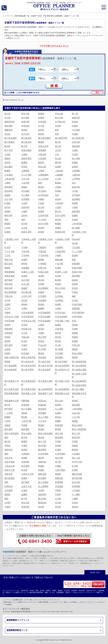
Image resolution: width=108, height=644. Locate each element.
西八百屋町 (26, 409)
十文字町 (59, 264)
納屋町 (7, 353)
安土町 (7, 118)
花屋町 (7, 425)
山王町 (24, 228)
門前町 (58, 491)
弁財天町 (9, 458)
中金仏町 (42, 345)
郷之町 (58, 212)
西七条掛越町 (11, 366)
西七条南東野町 (62, 389)
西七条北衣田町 (29, 366)
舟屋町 (58, 450)
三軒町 (7, 228)
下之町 (7, 256)
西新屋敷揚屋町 (12, 393)
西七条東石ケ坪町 (12, 383)
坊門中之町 (77, 462)
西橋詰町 (42, 405)
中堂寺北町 (60, 313)
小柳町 (24, 212)
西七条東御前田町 (29, 383)
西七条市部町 (61, 362)
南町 (6, 482)
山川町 (58, 499)
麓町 (6, 454)
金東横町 (76, 199)
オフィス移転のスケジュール (22, 602)
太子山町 (25, 284)
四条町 (41, 232)
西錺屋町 (59, 357)
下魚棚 (24, 248)
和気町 (75, 507)
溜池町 (24, 305)
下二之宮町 (77, 252)
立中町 (7, 300)
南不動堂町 (77, 478)
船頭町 (58, 280)
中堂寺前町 (77, 317)
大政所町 (42, 155)
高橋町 (41, 292)
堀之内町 (59, 458)
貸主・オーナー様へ (26, 600)
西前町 (58, 405)
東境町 (58, 429)
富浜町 (41, 341)
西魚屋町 (42, 357)
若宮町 (58, 507)
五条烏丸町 (43, 216)
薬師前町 (42, 495)
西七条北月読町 (45, 366)
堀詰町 (41, 458)
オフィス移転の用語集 (41, 602)
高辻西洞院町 (11, 292)
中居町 (24, 345)
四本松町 (76, 239)
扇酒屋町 (42, 150)
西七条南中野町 (29, 389)
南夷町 (24, 478)
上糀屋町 (76, 171)
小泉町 (41, 203)
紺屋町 (41, 212)
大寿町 (58, 309)
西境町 (7, 362)
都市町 (58, 333)
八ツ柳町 (76, 495)
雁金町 (41, 187)
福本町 (24, 450)
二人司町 (9, 413)
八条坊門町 (26, 421)
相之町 (7, 114)
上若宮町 (25, 183)
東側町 (41, 429)
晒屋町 (58, 224)
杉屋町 (58, 268)
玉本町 (75, 300)
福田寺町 (9, 450)
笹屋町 (75, 220)
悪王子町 (25, 114)
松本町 (24, 470)
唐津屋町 (9, 187)
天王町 (24, 333)
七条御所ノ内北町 (79, 234)
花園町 (58, 421)
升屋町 (58, 466)
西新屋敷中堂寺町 (79, 395)
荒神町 (75, 203)
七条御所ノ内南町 (62, 241)
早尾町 (24, 425)
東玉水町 (59, 434)
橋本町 (58, 417)
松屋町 (41, 470)
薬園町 (24, 495)
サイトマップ (55, 600)
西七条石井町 (44, 362)
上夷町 (41, 171)
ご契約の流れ (7, 602)
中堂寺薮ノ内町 (62, 321)
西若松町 (42, 409)
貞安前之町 (26, 329)
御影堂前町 (77, 474)
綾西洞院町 (10, 122)
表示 (97, 93)
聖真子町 (9, 260)
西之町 (7, 405)
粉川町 (41, 207)
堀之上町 (76, 458)
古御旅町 (25, 454)
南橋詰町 (59, 478)
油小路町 (25, 118)
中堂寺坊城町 (44, 317)
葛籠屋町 (9, 329)
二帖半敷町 (77, 409)
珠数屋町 (76, 264)
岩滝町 (7, 134)
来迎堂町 (25, 507)
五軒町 (24, 216)
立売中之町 (35, 63)
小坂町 (58, 207)
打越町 (75, 134)
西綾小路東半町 (29, 357)
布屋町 (58, 413)
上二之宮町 (43, 179)
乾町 (57, 130)
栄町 (23, 220)
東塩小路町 (26, 434)
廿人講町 (59, 409)
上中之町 (25, 179)
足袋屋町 (42, 300)
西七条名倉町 (44, 370)
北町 (57, 195)
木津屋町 (25, 199)
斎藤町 (75, 216)
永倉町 (7, 349)
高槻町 (24, 288)
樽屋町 (41, 305)
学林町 (58, 191)
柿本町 (7, 163)
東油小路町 (77, 425)
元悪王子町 (26, 486)
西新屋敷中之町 (12, 401)
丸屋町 (75, 470)
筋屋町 (24, 276)
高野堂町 (25, 207)
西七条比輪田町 (79, 381)
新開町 (41, 260)
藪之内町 (42, 499)
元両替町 (9, 491)
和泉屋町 (9, 126)
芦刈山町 (59, 114)
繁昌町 (41, 425)
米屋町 (7, 212)
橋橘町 (7, 417)
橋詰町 (24, 417)
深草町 (58, 446)
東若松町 (76, 438)
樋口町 (7, 442)
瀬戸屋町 (9, 280)
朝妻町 (41, 114)
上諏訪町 (76, 175)
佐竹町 (24, 224)
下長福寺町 (60, 252)
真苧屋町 (25, 466)
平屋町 (24, 446)
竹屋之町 (9, 296)
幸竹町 (7, 207)
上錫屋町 (59, 175)
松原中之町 (10, 470)
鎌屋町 (7, 171)
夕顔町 (7, 503)
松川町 (75, 466)
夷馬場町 (76, 146)
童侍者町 (9, 345)
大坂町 (75, 150)
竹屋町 (75, 292)
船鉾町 (75, 450)
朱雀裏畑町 (10, 272)
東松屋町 (59, 438)
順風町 (7, 268)
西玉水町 (59, 401)
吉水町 (58, 503)
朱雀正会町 (43, 272)
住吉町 (58, 276)
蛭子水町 (9, 150)
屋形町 (7, 495)
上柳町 (7, 183)
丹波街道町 (77, 305)
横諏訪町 (42, 503)
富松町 (58, 341)
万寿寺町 (9, 474)
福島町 (75, 446)
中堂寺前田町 (61, 317)
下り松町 (42, 220)
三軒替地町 (77, 224)
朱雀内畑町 (77, 268)
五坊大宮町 (60, 216)
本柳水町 (42, 462)
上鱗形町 (25, 171)
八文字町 (42, 421)
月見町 (24, 325)
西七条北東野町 (79, 366)
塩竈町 (58, 228)
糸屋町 (75, 126)
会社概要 (16, 600)
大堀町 (24, 155)
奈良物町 (25, 353)
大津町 (7, 155)
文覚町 (41, 491)
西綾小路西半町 (12, 357)
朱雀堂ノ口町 (61, 272)
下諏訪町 (42, 252)
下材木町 (25, 252)
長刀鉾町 (59, 349)
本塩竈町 (59, 486)
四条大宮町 (26, 232)
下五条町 (76, 248)
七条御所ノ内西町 (29, 241)
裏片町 (58, 142)
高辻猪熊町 (43, 288)
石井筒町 (42, 122)
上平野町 (76, 179)
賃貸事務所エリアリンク (18, 620)
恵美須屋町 (26, 150)
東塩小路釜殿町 (79, 429)
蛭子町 (24, 146)
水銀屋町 (25, 268)
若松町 (41, 507)
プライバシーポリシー (42, 600)
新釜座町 (59, 260)
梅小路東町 (10, 142)
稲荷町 (24, 130)
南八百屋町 (43, 482)
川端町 (58, 187)
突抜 (74, 321)
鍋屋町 (75, 349)
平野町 (7, 446)
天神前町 (9, 333)
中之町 (58, 345)
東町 (6, 438)
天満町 (41, 333)
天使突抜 (59, 329)
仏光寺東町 (60, 454)
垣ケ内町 (76, 159)
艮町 (57, 134)
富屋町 (75, 341)
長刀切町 (42, 349)
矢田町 (58, 495)
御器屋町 (76, 212)
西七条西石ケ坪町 (62, 371)
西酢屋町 (25, 401)
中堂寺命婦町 (44, 321)
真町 (74, 260)
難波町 (41, 353)
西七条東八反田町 (62, 383)
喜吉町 (58, 199)
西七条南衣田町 (79, 385)
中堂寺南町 (10, 321)
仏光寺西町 (43, 454)
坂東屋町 (59, 425)
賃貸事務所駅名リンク (17, 630)
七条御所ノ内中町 (12, 241)
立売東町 (59, 296)
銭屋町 (75, 280)
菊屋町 (7, 195)
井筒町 (58, 126)
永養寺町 (76, 142)
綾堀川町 (25, 122)
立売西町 (25, 63)
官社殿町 (25, 191)
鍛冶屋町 (9, 167)
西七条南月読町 (12, 389)
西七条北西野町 (62, 366)
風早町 (58, 163)
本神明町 (76, 486)
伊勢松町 (25, 126)
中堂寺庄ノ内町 (12, 317)
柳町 (6, 499)
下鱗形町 (42, 248)
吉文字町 (9, 199)
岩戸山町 (25, 134)
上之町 (58, 179)
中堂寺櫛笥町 (78, 313)
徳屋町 (75, 337)
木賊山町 (25, 337)
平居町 (58, 442)
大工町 (7, 309)
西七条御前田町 (79, 362)
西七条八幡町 (78, 389)
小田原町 (42, 159)
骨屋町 (24, 458)
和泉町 (75, 122)
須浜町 (41, 276)
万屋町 (7, 507)
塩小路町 (76, 228)
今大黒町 (76, 130)
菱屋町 (24, 442)
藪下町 (24, 499)
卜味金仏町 (10, 466)
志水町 (7, 248)
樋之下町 (42, 442)
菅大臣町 (42, 191)
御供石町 (9, 216)
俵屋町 (58, 305)
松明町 (41, 284)
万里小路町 (60, 470)
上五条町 (9, 175)
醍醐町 (41, 309)
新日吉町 (9, 264)
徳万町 (58, 337)
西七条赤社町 (27, 362)
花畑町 (75, 421)
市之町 (41, 126)
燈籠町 (75, 333)
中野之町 (76, 345)
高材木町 (9, 288)
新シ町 (75, 114)
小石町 (24, 203)
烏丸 (74, 183)
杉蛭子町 (42, 268)
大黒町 (24, 309)
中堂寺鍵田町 (44, 313)
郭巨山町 (42, 167)
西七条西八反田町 (79, 375)
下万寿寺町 (43, 256)
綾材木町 (76, 118)
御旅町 (7, 159)
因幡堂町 (9, 130)
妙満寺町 (9, 486)
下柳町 (58, 256)
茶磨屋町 (76, 309)
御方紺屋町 (10, 478)
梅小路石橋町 (11, 138)
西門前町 (9, 409)
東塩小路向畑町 (45, 434)
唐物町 (24, 187)
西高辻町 (42, 401)
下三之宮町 (10, 252)
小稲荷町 (59, 203)
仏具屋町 (76, 454)
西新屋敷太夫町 (62, 393)
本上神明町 (43, 486)
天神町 (75, 329)
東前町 (41, 438)
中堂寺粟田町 (27, 313)
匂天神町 (59, 353)
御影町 (58, 474)
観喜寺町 (76, 187)
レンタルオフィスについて (86, 602)
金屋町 (58, 167)
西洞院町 (25, 405)
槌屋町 (58, 325)
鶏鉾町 (24, 413)
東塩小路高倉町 (12, 434)
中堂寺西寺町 (27, 317)
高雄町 (58, 284)
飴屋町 (41, 118)
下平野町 (25, 256)
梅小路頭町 (26, 138)
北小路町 (25, 195)
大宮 (57, 155)
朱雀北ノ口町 (27, 272)
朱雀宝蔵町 (10, 276)
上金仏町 (59, 171)
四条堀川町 (60, 232)
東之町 (24, 438)
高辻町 (75, 288)
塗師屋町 (42, 413)
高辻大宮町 (60, 288)
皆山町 (58, 159)
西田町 (75, 401)
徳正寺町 (42, 337)
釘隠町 (7, 203)
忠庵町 (7, 313)
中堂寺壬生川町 (29, 321)
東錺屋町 (25, 429)
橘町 (74, 296)
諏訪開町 (76, 276)
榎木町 (7, 146)
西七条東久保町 (45, 381)
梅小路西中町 (61, 138)
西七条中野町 (27, 370)
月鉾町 (17, 63)
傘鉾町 (41, 163)
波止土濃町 (43, 417)
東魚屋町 (9, 429)
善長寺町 (9, 284)
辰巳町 (24, 300)
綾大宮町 (59, 118)
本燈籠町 (25, 462)
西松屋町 (76, 405)
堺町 (6, 220)
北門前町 (76, 195)
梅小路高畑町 (44, 138)
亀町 (40, 183)
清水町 (75, 243)
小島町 (75, 207)
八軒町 (7, 421)
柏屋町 (75, 163)
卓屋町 (24, 260)
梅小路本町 (26, 142)
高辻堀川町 (26, 292)
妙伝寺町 (76, 482)
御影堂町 (42, 474)
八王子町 (76, 417)
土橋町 (41, 325)
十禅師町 (42, 264)
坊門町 (58, 462)
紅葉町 (24, 491)
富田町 (7, 341)
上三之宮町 (26, 175)
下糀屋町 (59, 248)
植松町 (41, 134)
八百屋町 (76, 491)
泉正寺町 (25, 280)
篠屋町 (7, 224)
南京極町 (42, 478)
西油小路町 (77, 353)
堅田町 (24, 167)
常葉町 (7, 337)
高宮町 (58, 292)
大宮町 (75, 155)
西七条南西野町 (45, 389)
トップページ (7, 600)
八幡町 (75, 499)
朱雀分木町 (77, 272)
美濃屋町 (59, 482)
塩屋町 (7, 232)
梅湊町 (41, 142)
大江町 (58, 150)
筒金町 (75, 325)
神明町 (24, 264)
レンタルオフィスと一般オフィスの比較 (63, 602)
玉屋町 (7, 305)
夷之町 (58, 146)
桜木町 (58, 220)
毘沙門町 (42, 446)
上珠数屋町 (43, 175)
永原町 (24, 349)
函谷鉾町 (9, 191)
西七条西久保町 (79, 370)
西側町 (75, 357)
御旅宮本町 (26, 159)
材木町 (41, 228)
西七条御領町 (11, 370)
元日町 (75, 191)
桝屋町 (41, 466)
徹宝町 (41, 329)
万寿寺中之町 (27, 474)
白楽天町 (76, 413)
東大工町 (76, 434)
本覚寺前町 (10, 462)
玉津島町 (59, 300)
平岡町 (75, 442)
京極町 (41, 199)
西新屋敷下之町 (45, 393)
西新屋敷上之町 (29, 393)
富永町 (24, 341)
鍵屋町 (24, 163)
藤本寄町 (42, 450)
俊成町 (75, 256)
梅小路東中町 (78, 138)
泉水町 (41, 280)
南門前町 (25, 482)
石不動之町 (60, 122)
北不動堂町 (43, 195)
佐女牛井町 (43, 224)
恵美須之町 (43, 146)
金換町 (75, 167)
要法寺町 (25, 503)
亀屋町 (58, 183)
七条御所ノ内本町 (45, 241)
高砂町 (75, 284)
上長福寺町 (10, 179)
